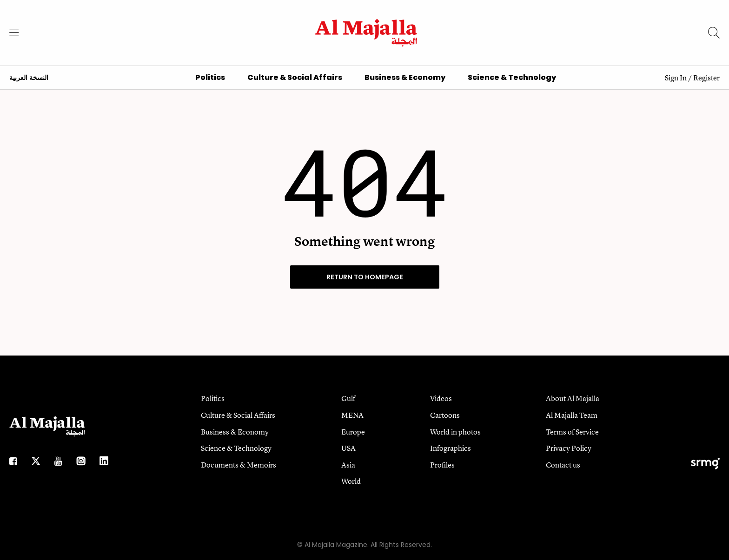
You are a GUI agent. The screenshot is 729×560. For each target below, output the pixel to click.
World (351, 481)
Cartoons (445, 415)
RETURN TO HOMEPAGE (365, 277)
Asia (348, 465)
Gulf (348, 398)
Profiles (442, 465)
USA (348, 448)
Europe (353, 432)
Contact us (563, 465)
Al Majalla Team (572, 415)
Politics (210, 77)
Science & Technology (512, 77)
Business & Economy (405, 77)
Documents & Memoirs (239, 465)
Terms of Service (572, 432)
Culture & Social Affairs (295, 77)
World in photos (455, 432)
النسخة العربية (29, 78)
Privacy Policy (569, 448)
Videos (441, 398)
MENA (352, 415)
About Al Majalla (573, 398)
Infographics (451, 448)
